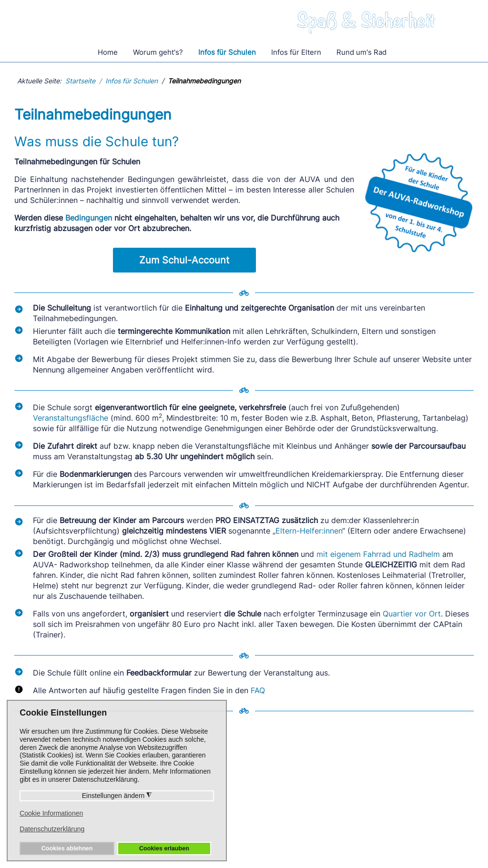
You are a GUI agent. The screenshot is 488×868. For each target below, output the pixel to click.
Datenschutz (249, 843)
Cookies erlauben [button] (164, 848)
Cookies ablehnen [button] (67, 848)
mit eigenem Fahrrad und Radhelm (378, 554)
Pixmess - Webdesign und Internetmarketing (362, 863)
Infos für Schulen (227, 52)
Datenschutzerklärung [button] (52, 829)
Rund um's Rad (361, 52)
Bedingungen (89, 218)
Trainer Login (403, 803)
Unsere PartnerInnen (416, 790)
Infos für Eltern (296, 52)
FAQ (258, 690)
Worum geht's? (158, 52)
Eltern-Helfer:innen (309, 531)
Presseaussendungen (317, 790)
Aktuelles (296, 816)
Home (108, 52)
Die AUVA (397, 777)
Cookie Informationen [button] (51, 813)
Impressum (300, 843)
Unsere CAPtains (310, 777)
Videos (292, 803)
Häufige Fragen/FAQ (217, 777)
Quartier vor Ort (412, 614)
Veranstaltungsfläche (71, 418)
